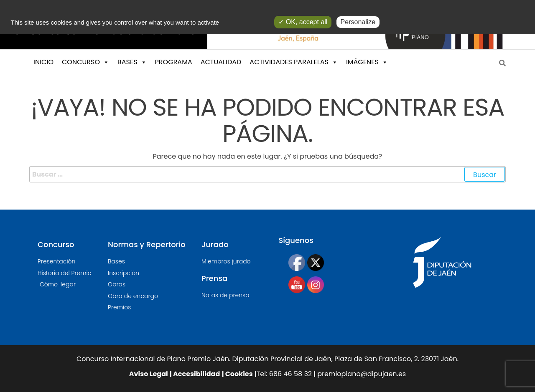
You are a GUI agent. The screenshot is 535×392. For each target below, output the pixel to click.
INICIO (43, 62)
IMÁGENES (367, 62)
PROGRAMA (174, 62)
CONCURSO (85, 62)
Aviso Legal (149, 374)
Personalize (358, 22)
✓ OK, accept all (303, 22)
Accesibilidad (196, 374)
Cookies (238, 374)
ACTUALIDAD (221, 62)
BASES (132, 62)
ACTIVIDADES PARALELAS (294, 62)
